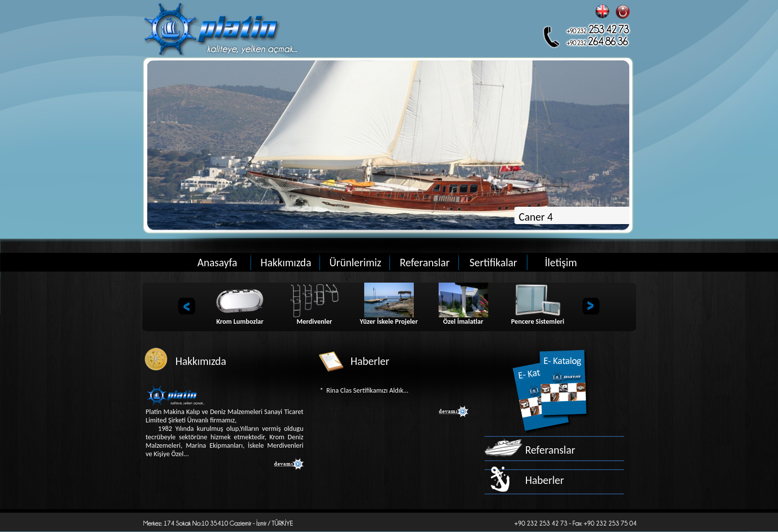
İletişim (561, 263)
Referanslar (425, 263)
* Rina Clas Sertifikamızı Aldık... (364, 390)
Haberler (545, 480)
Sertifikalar (493, 263)
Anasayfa (217, 263)
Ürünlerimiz (356, 263)
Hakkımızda (286, 263)
